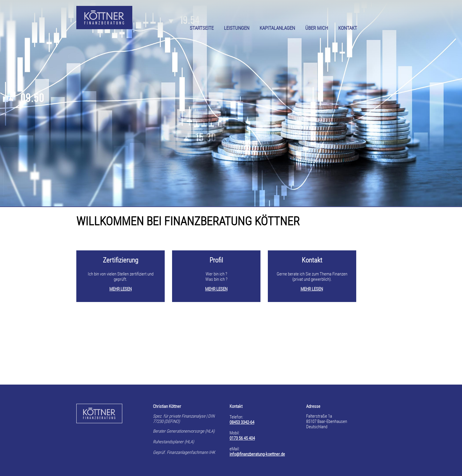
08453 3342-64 (242, 422)
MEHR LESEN (121, 289)
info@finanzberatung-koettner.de (257, 454)
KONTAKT (348, 28)
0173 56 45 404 (242, 438)
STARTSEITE (202, 28)
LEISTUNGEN (237, 28)
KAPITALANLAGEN (277, 28)
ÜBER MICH (317, 28)
